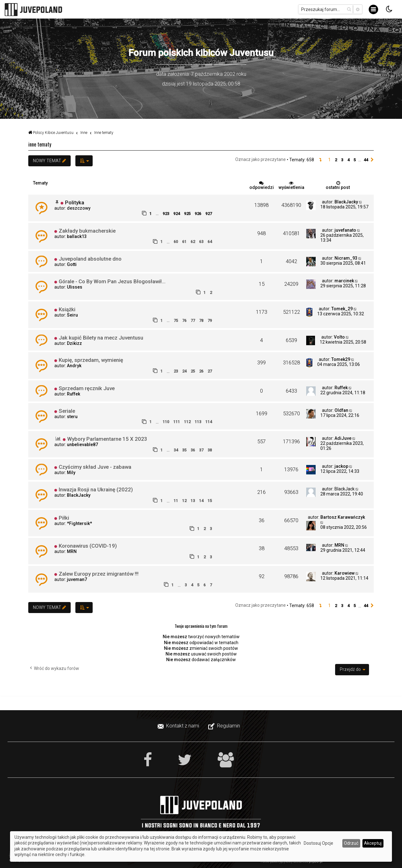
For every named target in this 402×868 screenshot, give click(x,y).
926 (198, 214)
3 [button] (342, 160)
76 (184, 321)
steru (72, 417)
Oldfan (341, 410)
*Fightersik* (79, 523)
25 (193, 371)
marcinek (344, 281)
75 (176, 321)
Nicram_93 (346, 258)
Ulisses (75, 287)
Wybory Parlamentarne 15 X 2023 (107, 439)
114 (209, 422)
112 (187, 422)
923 (166, 214)
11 (176, 501)
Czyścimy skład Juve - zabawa (95, 467)
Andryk (74, 366)
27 (210, 371)
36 (193, 450)
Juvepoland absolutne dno (90, 259)
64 (210, 242)
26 (201, 371)
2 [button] (336, 160)
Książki (67, 309)
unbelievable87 (82, 445)
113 (198, 422)
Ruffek (73, 394)
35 (184, 450)
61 (184, 242)
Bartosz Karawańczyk (343, 517)
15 (210, 501)
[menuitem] (179, 726)
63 (201, 242)
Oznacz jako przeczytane (261, 159)
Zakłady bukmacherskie (87, 231)
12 (184, 501)
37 (201, 450)
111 (177, 422)
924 (177, 214)
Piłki (64, 518)
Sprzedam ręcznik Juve (87, 388)
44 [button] (366, 160)
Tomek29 (341, 359)
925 (187, 214)
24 (184, 371)
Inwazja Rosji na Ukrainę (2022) (96, 489)
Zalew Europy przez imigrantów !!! (99, 574)
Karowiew (345, 573)
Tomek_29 (342, 309)
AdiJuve (343, 438)
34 (176, 450)
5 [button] (355, 160)
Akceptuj (373, 843)
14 (201, 501)
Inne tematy (40, 144)
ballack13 (77, 236)
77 (193, 321)
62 (193, 242)
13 (193, 501)
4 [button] (348, 160)
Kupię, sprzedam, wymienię (91, 360)
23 (176, 371)
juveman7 (77, 579)
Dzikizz (74, 343)
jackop (341, 466)
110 (166, 422)
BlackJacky (346, 202)
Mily (71, 473)
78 (201, 321)
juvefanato (345, 230)
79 (210, 321)
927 (209, 214)
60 (176, 242)
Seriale (67, 411)
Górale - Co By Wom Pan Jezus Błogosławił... (112, 281)
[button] (320, 160)
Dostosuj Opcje (318, 843)
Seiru (72, 315)
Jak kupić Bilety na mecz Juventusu (101, 338)
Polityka (75, 202)
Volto (339, 337)
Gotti (72, 264)
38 (210, 450)
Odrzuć (351, 843)
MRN (72, 551)
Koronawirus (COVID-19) (88, 546)
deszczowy (79, 208)
